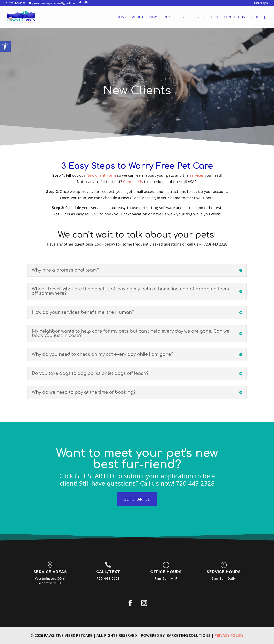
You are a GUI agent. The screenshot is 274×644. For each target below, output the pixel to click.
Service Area (208, 17)
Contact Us (234, 17)
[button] (5, 46)
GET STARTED (137, 499)
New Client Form (101, 175)
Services (184, 17)
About (138, 17)
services (197, 175)
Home (122, 17)
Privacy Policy (229, 635)
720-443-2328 (17, 3)
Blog (255, 17)
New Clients (160, 17)
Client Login (261, 3)
